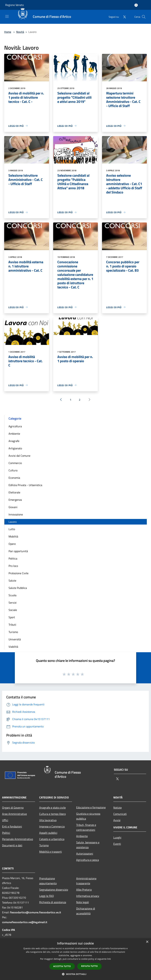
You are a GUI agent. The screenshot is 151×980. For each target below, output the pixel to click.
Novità (20, 32)
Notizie (118, 808)
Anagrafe (14, 441)
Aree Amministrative (14, 814)
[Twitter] (123, 17)
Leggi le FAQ (47, 896)
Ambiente (14, 434)
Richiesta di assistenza (53, 902)
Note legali (83, 902)
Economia (14, 478)
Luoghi (117, 837)
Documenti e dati (12, 845)
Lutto (12, 529)
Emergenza (15, 500)
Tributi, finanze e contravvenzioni (86, 827)
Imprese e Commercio (52, 826)
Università (15, 639)
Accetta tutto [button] (62, 966)
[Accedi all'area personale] (136, 5)
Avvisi (117, 820)
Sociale (13, 610)
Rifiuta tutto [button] (90, 966)
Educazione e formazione (91, 807)
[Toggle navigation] (7, 16)
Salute (12, 581)
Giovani (13, 507)
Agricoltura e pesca (88, 860)
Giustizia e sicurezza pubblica (88, 816)
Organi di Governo (13, 808)
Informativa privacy (88, 896)
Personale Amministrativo (18, 839)
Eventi (117, 844)
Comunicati (120, 814)
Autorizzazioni (85, 854)
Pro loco (13, 566)
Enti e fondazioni (12, 826)
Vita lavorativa (48, 820)
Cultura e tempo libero (52, 814)
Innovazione (16, 514)
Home (8, 32)
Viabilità (13, 647)
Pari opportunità (18, 551)
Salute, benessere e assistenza (88, 845)
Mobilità (13, 536)
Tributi (12, 625)
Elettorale (14, 492)
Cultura (13, 470)
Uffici (5, 820)
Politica (13, 558)
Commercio (15, 463)
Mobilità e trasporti (51, 852)
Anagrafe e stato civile (52, 808)
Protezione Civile (18, 573)
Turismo (13, 632)
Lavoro (13, 522)
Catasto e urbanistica (52, 839)
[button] (75, 974)
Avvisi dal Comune (19, 456)
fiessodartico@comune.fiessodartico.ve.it (35, 912)
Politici (6, 833)
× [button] (147, 942)
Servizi (13, 603)
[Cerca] (144, 17)
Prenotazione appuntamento (48, 881)
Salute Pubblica (18, 588)
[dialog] (75, 959)
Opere (12, 544)
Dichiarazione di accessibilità (86, 911)
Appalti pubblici (48, 833)
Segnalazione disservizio (54, 890)
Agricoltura (15, 426)
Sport (12, 617)
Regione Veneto (14, 5)
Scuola (12, 595)
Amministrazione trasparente (86, 881)
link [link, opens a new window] (109, 959)
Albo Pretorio (84, 890)
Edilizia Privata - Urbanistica (25, 485)
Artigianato (15, 448)
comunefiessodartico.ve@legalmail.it (25, 922)
